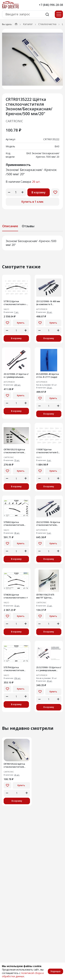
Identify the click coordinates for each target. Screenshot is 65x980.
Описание (10, 226)
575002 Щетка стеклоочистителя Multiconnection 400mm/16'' (14, 524)
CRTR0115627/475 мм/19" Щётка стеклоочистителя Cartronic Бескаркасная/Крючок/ (49, 596)
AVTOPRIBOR (42, 309)
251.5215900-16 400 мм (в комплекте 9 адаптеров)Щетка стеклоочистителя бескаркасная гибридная (48, 303)
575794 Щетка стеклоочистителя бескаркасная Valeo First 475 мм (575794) (14, 669)
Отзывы (28, 226)
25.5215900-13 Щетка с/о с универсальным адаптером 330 (49, 669)
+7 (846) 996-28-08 (51, 5)
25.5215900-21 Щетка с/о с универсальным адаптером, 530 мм (16, 376)
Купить (21, 323)
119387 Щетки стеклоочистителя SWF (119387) (49, 451)
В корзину (39, 192)
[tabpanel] (32, 243)
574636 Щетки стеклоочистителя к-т (16, 596)
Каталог (28, 24)
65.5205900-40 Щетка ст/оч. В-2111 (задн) (47, 376)
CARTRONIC (14, 121)
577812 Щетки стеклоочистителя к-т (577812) (16, 303)
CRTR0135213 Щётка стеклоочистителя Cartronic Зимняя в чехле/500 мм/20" (14, 451)
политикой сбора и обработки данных (23, 975)
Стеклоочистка (47, 24)
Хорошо (55, 971)
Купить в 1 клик (32, 202)
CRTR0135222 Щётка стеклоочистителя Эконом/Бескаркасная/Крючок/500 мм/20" (16, 766)
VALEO (6, 309)
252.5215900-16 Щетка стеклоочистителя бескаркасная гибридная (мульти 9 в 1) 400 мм (48, 524)
